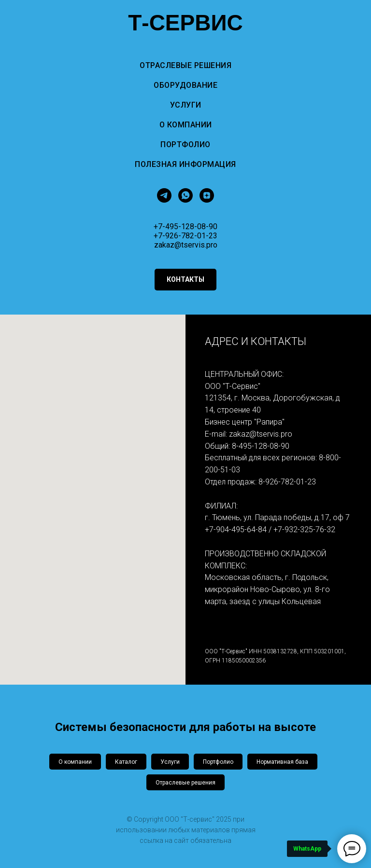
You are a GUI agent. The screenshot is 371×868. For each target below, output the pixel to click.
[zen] (207, 195)
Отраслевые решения (185, 65)
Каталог (126, 762)
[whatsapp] (185, 195)
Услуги (186, 105)
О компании (186, 125)
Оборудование (185, 85)
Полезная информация (185, 164)
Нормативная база (282, 762)
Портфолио (185, 145)
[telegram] (164, 195)
